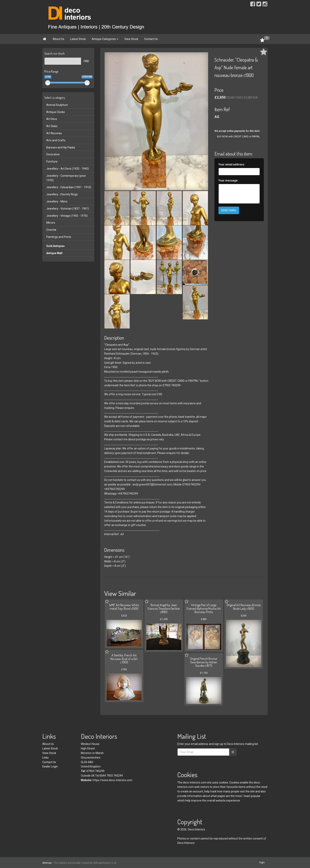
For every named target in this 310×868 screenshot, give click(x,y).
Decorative (53, 154)
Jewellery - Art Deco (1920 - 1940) (68, 169)
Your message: (228, 180)
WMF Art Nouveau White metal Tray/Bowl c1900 (124, 607)
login (262, 862)
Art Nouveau (54, 133)
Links (45, 758)
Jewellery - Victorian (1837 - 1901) (68, 209)
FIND (86, 61)
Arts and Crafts (56, 140)
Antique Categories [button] (105, 39)
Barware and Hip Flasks (61, 147)
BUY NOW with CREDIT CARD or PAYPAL (238, 137)
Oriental (51, 230)
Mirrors (51, 223)
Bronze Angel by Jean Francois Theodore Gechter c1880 (164, 608)
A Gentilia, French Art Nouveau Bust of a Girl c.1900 (124, 659)
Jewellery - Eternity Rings (62, 194)
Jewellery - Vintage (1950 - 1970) (67, 216)
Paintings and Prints (59, 237)
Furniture (52, 161)
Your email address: (232, 164)
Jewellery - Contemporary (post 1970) (66, 178)
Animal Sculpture (57, 105)
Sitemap (47, 863)
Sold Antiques (55, 246)
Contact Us (151, 39)
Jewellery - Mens (57, 201)
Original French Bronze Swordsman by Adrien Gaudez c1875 (204, 662)
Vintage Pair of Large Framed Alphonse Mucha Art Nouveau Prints (204, 608)
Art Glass (52, 126)
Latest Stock (78, 39)
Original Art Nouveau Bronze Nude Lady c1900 (244, 607)
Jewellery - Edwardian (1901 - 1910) (69, 187)
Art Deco (52, 119)
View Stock (131, 39)
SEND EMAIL (229, 210)
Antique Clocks (56, 112)
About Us (59, 39)
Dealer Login (50, 766)
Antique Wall (54, 253)
